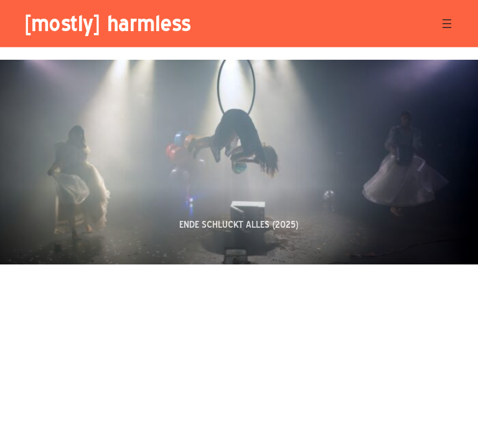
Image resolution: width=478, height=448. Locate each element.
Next (455, 238)
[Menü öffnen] (447, 24)
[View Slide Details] (239, 162)
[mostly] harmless (107, 23)
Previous (426, 238)
